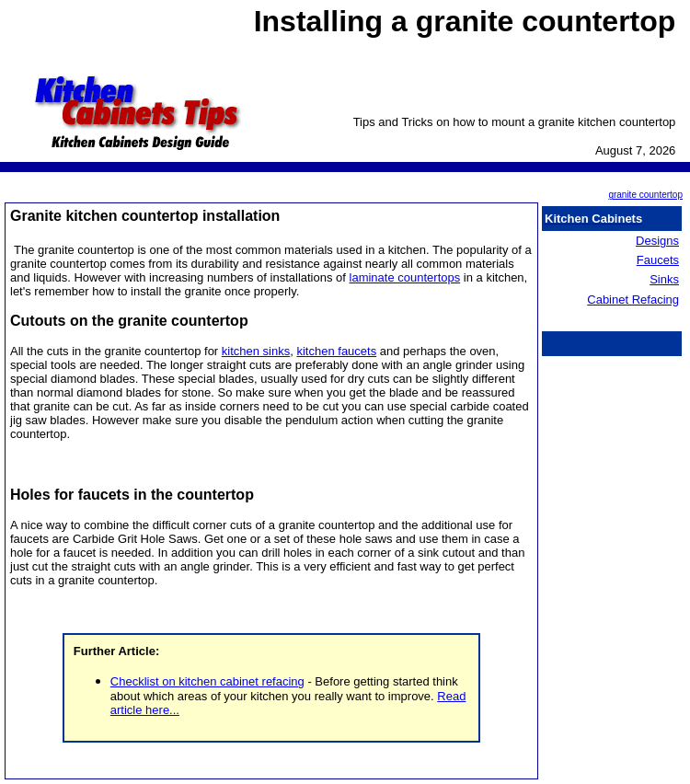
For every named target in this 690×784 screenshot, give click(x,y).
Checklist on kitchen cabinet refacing (207, 681)
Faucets (658, 260)
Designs (657, 241)
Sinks (664, 279)
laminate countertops (405, 277)
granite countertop (645, 195)
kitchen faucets (336, 351)
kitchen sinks (256, 351)
